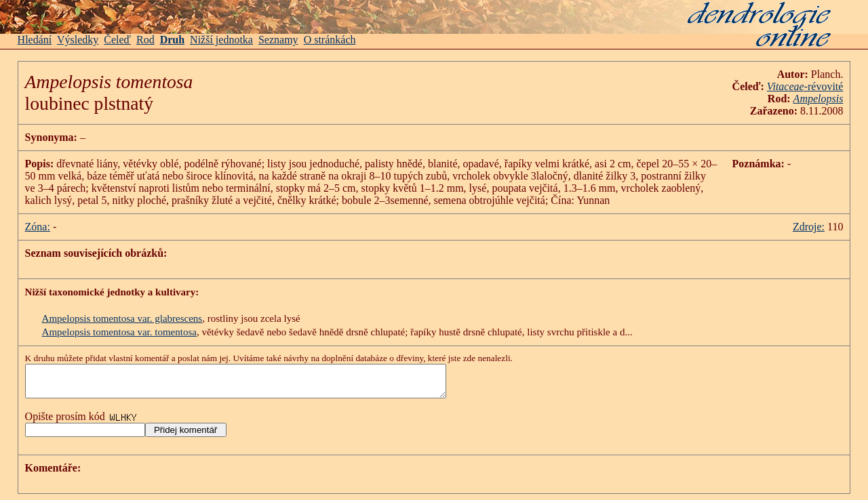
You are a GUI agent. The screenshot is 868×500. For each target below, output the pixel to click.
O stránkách (330, 40)
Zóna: (38, 227)
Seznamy (278, 40)
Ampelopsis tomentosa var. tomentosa (119, 332)
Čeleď (117, 40)
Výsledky (78, 40)
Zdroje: (809, 227)
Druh (172, 40)
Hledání (35, 40)
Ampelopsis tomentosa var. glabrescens (122, 318)
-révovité (805, 86)
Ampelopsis (818, 99)
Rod (145, 40)
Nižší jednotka (221, 40)
